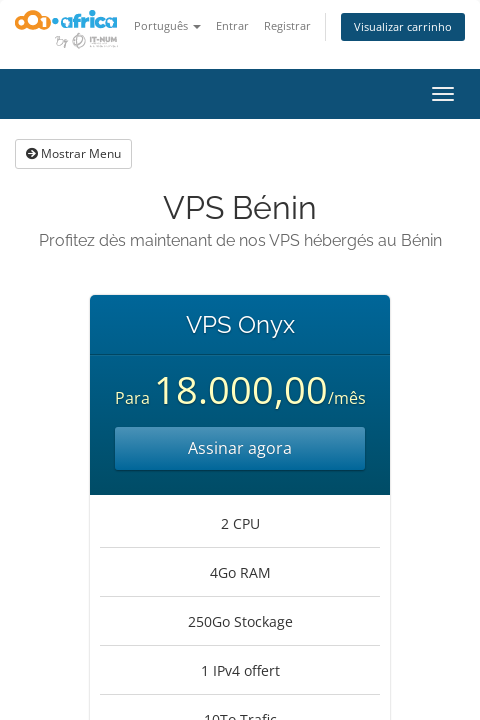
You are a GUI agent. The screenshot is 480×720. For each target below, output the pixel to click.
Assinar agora (240, 448)
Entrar (232, 25)
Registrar (287, 25)
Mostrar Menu (73, 153)
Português (167, 25)
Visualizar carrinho (403, 26)
